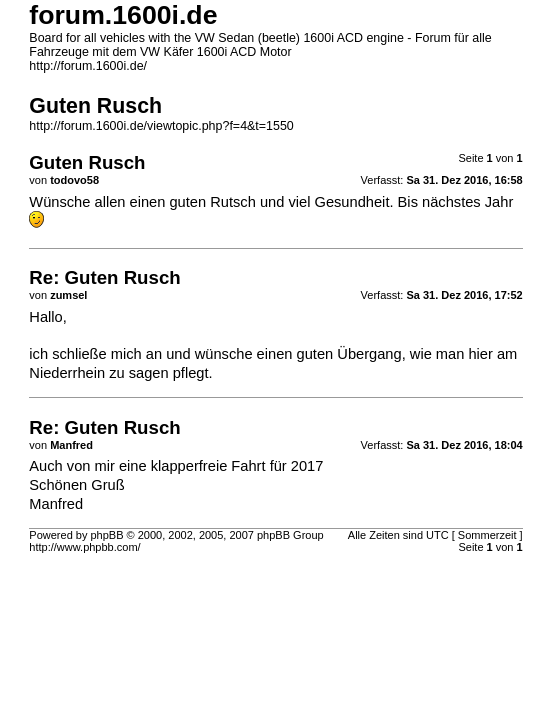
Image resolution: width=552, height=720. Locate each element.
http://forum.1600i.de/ (88, 66)
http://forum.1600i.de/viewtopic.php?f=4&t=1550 (161, 126)
